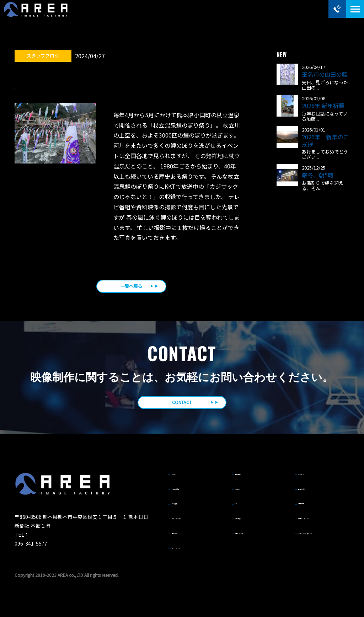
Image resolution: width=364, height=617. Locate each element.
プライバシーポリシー (323, 530)
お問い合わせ (251, 530)
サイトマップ (188, 542)
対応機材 (310, 504)
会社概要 (247, 516)
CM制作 (245, 491)
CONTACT (182, 406)
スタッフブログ (190, 516)
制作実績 (247, 478)
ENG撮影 (183, 504)
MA (241, 504)
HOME (181, 478)
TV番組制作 (186, 491)
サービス (310, 478)
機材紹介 (183, 530)
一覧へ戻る (131, 287)
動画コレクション (318, 516)
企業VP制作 (313, 491)
